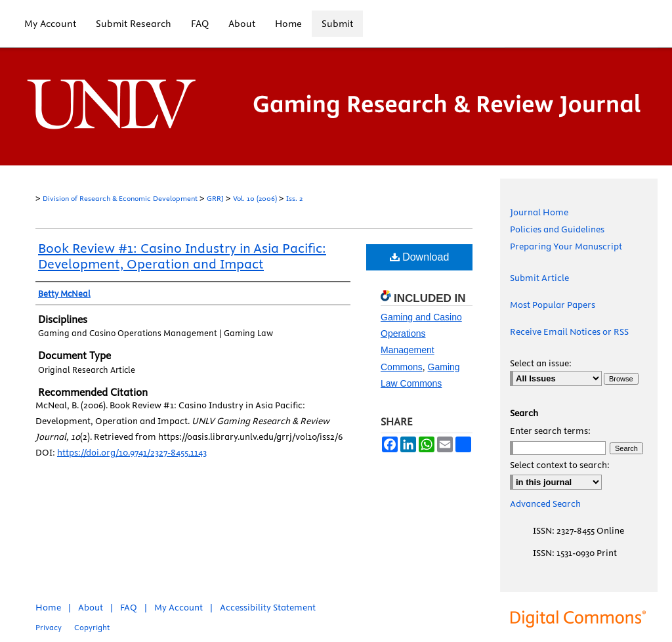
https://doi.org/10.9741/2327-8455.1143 (132, 452)
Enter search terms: (550, 431)
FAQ (129, 607)
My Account (178, 607)
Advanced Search (545, 503)
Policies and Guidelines (557, 229)
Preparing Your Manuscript (566, 246)
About (91, 607)
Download (420, 257)
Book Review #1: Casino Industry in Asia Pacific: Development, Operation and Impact (182, 256)
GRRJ (215, 198)
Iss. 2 (294, 198)
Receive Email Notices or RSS (569, 332)
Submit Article (539, 278)
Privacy (49, 627)
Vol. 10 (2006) (255, 198)
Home (48, 607)
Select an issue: (541, 363)
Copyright (92, 627)
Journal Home (539, 212)
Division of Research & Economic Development (120, 198)
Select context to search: (560, 465)
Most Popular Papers (553, 305)
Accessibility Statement (268, 607)
